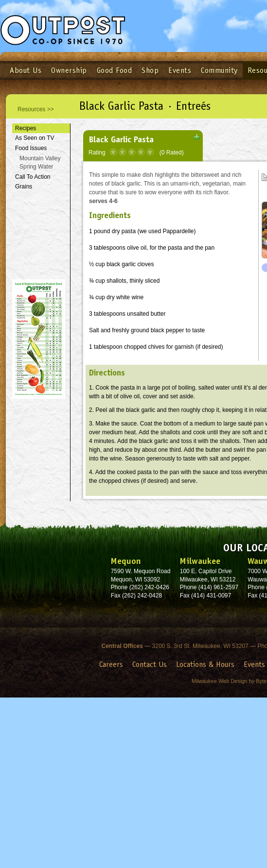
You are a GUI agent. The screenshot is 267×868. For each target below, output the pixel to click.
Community (219, 70)
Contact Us (150, 664)
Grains (24, 187)
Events (180, 70)
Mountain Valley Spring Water (40, 162)
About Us (26, 70)
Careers (111, 664)
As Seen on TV (35, 138)
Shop (150, 70)
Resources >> (36, 109)
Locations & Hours (205, 664)
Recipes (26, 128)
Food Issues (31, 148)
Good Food (115, 70)
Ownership (69, 70)
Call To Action (33, 177)
